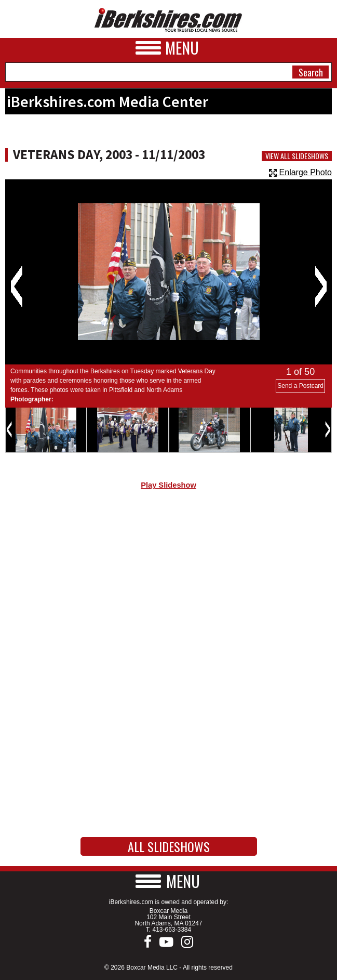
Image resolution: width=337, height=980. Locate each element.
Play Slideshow (168, 485)
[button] (169, 881)
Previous (16, 286)
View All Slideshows (297, 156)
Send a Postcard (300, 386)
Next (321, 286)
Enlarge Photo (300, 172)
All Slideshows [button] (169, 846)
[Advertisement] (168, 585)
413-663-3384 (172, 930)
